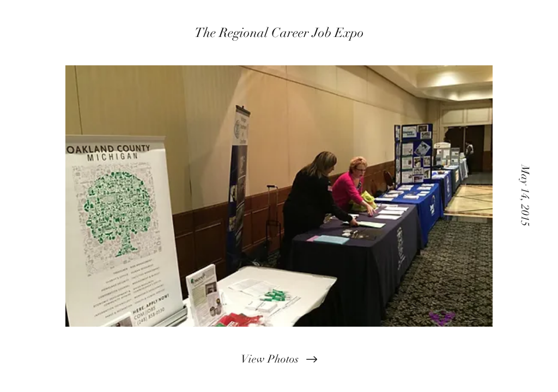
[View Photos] (279, 359)
